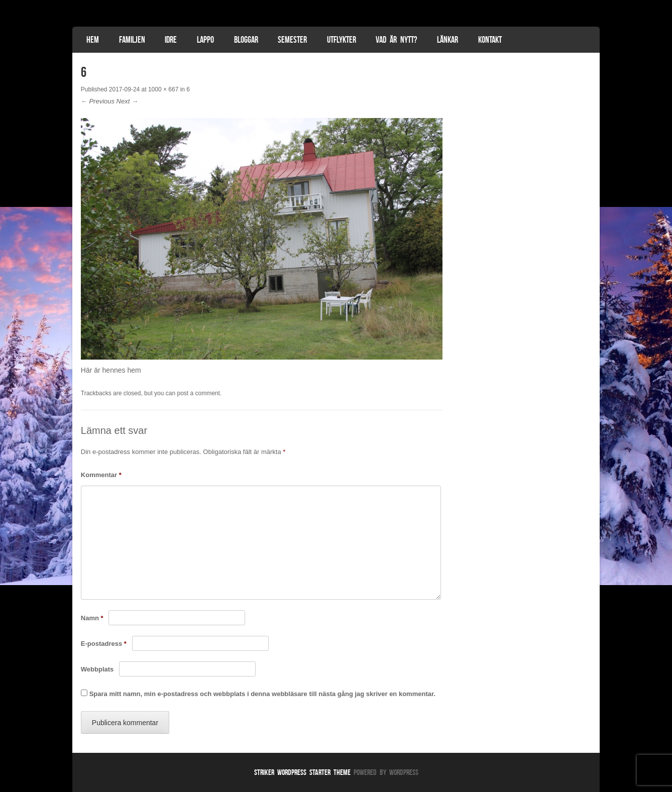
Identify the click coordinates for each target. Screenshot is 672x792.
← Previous (98, 101)
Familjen (132, 40)
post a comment (198, 393)
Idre (171, 40)
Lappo (205, 40)
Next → (127, 101)
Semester (292, 40)
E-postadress (104, 644)
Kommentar (101, 475)
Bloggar (246, 40)
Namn (92, 618)
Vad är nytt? (396, 40)
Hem (93, 40)
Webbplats (97, 669)
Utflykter (342, 40)
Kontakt (490, 40)
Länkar (447, 40)
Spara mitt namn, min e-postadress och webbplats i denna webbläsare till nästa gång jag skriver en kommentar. (262, 694)
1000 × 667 (163, 89)
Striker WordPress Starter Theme (302, 772)
